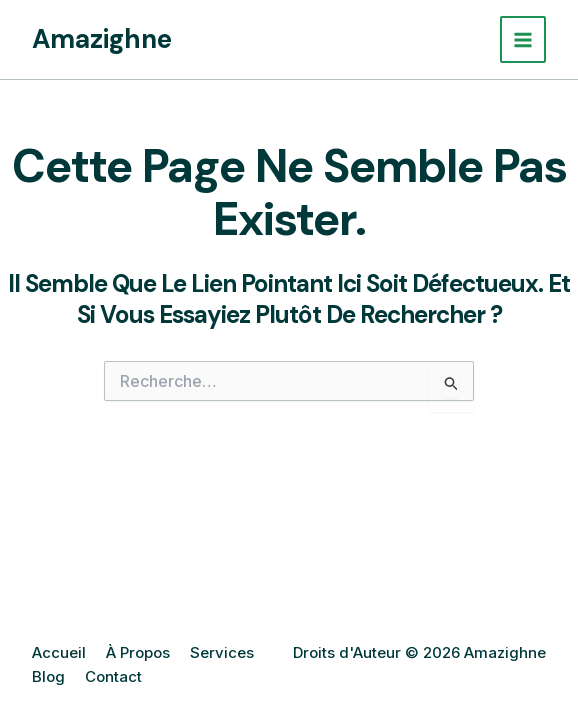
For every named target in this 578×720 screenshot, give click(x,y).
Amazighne (102, 39)
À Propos (138, 652)
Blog (48, 676)
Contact (113, 676)
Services (222, 652)
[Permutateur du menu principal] (523, 39)
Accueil (59, 652)
